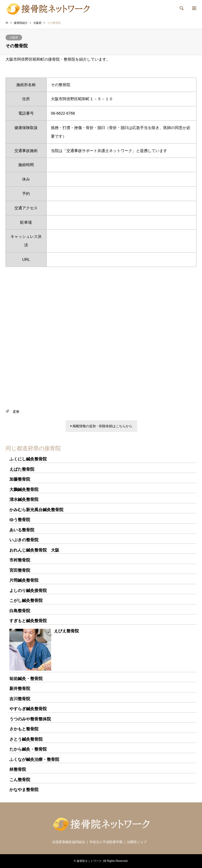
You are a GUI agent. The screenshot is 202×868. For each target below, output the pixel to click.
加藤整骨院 (20, 479)
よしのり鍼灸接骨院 (28, 590)
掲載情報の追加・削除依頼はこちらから (101, 426)
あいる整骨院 (22, 530)
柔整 (16, 412)
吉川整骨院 (20, 699)
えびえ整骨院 (66, 631)
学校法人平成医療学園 (106, 842)
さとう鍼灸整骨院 (26, 739)
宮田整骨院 (20, 570)
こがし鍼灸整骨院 (26, 600)
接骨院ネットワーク (89, 861)
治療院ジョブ (137, 842)
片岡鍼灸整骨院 (24, 580)
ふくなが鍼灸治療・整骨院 (34, 759)
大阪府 (14, 38)
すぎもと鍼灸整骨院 (28, 621)
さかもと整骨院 (24, 729)
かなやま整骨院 (24, 790)
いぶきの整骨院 (24, 540)
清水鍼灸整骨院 (24, 499)
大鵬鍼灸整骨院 (24, 489)
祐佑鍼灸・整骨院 (26, 678)
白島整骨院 (20, 611)
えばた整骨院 (22, 469)
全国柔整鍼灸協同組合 (69, 842)
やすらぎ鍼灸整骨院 (28, 709)
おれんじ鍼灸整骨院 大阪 (34, 550)
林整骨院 (18, 769)
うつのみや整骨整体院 (30, 719)
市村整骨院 (20, 560)
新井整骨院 (20, 688)
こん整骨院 (20, 780)
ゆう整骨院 (20, 520)
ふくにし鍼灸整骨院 (28, 459)
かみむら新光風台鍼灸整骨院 (36, 510)
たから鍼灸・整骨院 (28, 749)
